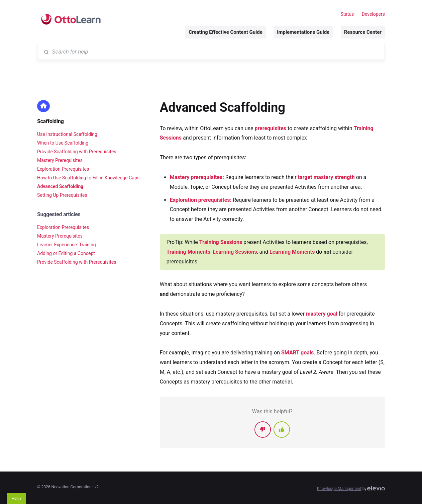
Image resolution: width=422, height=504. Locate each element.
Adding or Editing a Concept (66, 253)
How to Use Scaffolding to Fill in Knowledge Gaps (88, 178)
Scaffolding (50, 121)
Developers (373, 14)
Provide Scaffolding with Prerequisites (77, 152)
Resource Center (363, 32)
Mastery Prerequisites (60, 160)
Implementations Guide (303, 32)
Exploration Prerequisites (63, 169)
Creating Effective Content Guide (225, 32)
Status (347, 14)
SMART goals (297, 353)
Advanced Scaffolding (60, 186)
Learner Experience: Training (67, 245)
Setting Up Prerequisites (62, 195)
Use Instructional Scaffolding (67, 134)
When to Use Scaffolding (63, 143)
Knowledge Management (339, 489)
